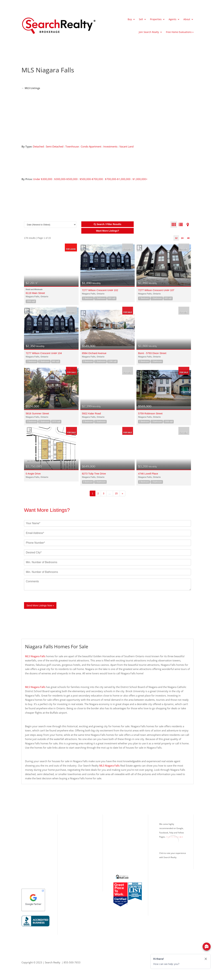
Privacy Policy (120, 856)
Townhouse (72, 146)
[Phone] (107, 543)
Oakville (26, 839)
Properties (156, 19)
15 (116, 493)
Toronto (26, 828)
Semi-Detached (55, 146)
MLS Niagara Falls (35, 656)
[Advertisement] (162, 70)
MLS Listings (32, 88)
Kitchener (27, 867)
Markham (27, 861)
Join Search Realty (149, 32)
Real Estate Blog (121, 850)
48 (188, 238)
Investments (110, 146)
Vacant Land (126, 146)
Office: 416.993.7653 (79, 863)
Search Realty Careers (125, 844)
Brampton (27, 844)
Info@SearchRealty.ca (79, 874)
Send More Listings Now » (40, 605)
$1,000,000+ (140, 179)
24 (182, 238)
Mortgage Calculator (124, 833)
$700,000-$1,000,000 (118, 179)
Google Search (121, 861)
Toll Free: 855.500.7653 (81, 859)
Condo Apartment (91, 146)
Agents (173, 19)
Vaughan (27, 856)
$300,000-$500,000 (66, 179)
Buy (130, 19)
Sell (141, 19)
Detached (38, 146)
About (187, 19)
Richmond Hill (30, 850)
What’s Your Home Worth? (127, 822)
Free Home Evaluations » (180, 32)
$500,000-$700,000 (91, 179)
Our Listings (28, 822)
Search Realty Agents (124, 839)
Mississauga (28, 833)
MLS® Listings (120, 828)
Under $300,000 (43, 179)
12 (176, 238)
